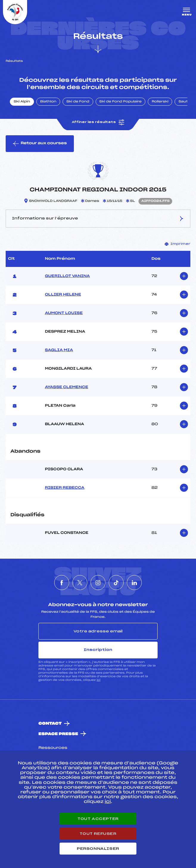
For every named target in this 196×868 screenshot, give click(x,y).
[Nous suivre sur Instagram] (98, 583)
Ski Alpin (22, 102)
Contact (50, 724)
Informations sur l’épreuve (98, 219)
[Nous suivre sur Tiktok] (116, 583)
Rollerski (160, 102)
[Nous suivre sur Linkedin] (134, 583)
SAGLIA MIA (59, 350)
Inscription (98, 650)
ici (98, 680)
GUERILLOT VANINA (67, 276)
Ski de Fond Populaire (121, 102)
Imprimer (178, 244)
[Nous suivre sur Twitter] (80, 583)
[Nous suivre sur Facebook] (62, 583)
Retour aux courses (40, 144)
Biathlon (48, 102)
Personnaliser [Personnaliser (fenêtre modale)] (98, 849)
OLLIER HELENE (63, 295)
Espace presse (58, 734)
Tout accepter (98, 819)
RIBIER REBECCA (65, 488)
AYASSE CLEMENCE (67, 387)
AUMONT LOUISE (64, 313)
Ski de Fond (78, 102)
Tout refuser (98, 834)
